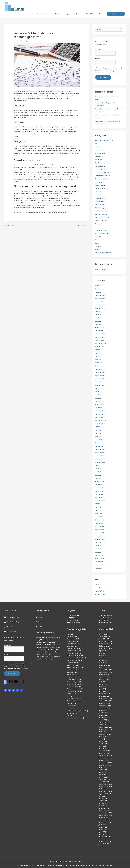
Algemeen (99, 147)
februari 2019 (100, 559)
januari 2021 (99, 485)
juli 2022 (98, 427)
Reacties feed (100, 591)
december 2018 (101, 565)
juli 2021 (98, 466)
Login (97, 585)
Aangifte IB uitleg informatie (105, 141)
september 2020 (101, 498)
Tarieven (58, 15)
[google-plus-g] (14, 689)
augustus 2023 (100, 385)
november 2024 (101, 337)
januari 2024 (99, 369)
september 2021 (101, 459)
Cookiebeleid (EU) (39, 863)
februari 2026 (100, 289)
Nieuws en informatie (44, 15)
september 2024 (101, 344)
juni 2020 (98, 507)
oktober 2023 (100, 379)
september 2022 (101, 421)
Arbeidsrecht (100, 150)
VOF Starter (105, 269)
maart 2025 (99, 324)
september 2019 (101, 536)
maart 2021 (99, 478)
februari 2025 (100, 328)
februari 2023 (100, 405)
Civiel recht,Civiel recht (103, 163)
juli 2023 (98, 389)
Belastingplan (100, 157)
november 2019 (101, 530)
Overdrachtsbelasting (103, 218)
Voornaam (99, 50)
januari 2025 (99, 331)
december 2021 (101, 450)
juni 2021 (98, 469)
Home (32, 15)
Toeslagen (99, 246)
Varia (97, 250)
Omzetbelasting (101, 205)
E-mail (98, 59)
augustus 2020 (100, 501)
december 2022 (101, 411)
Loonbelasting (100, 202)
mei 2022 (99, 434)
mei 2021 (99, 472)
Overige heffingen (101, 221)
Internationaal (100, 192)
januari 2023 (99, 408)
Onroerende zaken (101, 214)
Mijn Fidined (90, 15)
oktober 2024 (100, 340)
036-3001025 (74, 620)
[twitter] (10, 689)
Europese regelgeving (103, 179)
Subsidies (98, 237)
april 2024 (99, 360)
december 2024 (101, 334)
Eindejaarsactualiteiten (103, 176)
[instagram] (18, 689)
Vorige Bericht (10, 227)
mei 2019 (99, 549)
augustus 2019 (100, 539)
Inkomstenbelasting (21, 42)
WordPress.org (100, 594)
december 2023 (101, 373)
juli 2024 (98, 350)
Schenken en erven (102, 230)
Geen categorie (100, 185)
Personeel (99, 224)
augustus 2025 (100, 308)
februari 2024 (100, 366)
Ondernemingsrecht (102, 208)
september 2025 (101, 305)
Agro (97, 144)
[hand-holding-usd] (9, 627)
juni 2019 (98, 546)
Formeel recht (100, 182)
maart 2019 (99, 555)
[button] (116, 15)
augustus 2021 (100, 462)
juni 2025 (98, 315)
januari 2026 (99, 292)
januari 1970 (99, 568)
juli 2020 (98, 504)
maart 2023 (99, 401)
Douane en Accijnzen (102, 173)
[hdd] (10, 632)
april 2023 (99, 398)
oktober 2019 (100, 533)
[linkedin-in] (21, 689)
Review (102, 15)
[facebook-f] (6, 689)
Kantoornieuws (100, 198)
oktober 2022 (100, 417)
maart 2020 (99, 517)
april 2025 (99, 321)
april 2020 (99, 514)
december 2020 (101, 488)
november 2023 (101, 376)
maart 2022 (99, 440)
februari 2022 (100, 443)
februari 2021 (100, 482)
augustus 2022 (100, 424)
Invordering (99, 195)
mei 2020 (99, 511)
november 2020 (101, 491)
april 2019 (99, 552)
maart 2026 (99, 286)
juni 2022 (98, 430)
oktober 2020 (100, 494)
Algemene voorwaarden (63, 863)
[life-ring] (12, 617)
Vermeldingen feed (102, 588)
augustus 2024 (100, 347)
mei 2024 (99, 357)
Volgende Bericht (82, 227)
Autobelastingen (101, 153)
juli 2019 (98, 543)
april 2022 (99, 437)
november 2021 (101, 453)
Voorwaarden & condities (107, 863)
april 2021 (99, 475)
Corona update (100, 166)
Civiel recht (99, 160)
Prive (97, 227)
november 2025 (101, 299)
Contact (79, 15)
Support (68, 15)
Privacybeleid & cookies (23, 863)
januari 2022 (99, 446)
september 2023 (101, 382)
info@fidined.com (75, 623)
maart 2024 (99, 363)
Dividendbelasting (101, 169)
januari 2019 (99, 562)
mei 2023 (99, 395)
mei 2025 (99, 318)
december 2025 (101, 295)
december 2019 (101, 527)
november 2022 (101, 414)
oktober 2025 (100, 302)
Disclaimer (50, 863)
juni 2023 (98, 392)
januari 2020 (99, 523)
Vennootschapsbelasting (104, 253)
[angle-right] (39, 617)
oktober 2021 (100, 456)
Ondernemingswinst (102, 211)
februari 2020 (100, 520)
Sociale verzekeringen (103, 234)
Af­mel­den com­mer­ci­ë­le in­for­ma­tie (85, 863)
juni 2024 (98, 353)
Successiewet (100, 240)
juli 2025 (98, 312)
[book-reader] (11, 622)
